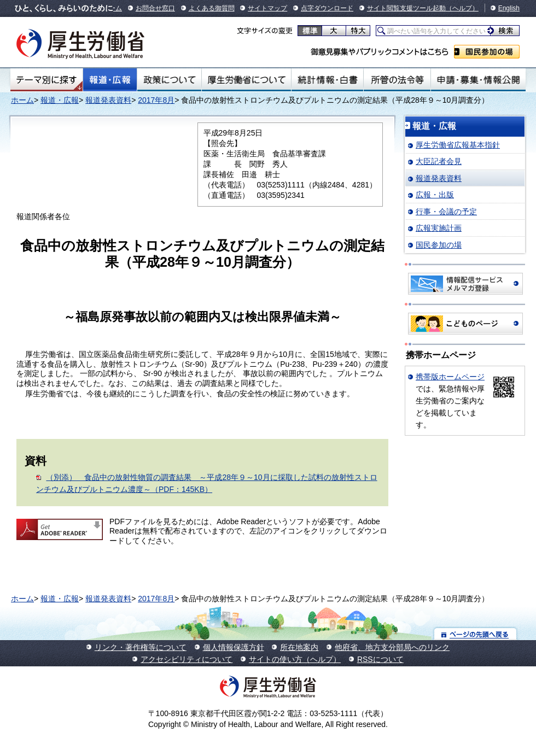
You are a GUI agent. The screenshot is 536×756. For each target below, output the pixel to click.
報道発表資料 (108, 100)
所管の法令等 (397, 80)
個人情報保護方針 (234, 647)
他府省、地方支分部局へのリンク (392, 647)
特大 (358, 31)
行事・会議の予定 (446, 212)
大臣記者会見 (439, 161)
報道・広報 (110, 80)
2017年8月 (156, 100)
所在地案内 (299, 647)
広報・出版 (435, 195)
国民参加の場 (487, 52)
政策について (169, 80)
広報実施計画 (439, 228)
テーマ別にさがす (46, 80)
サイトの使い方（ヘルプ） (295, 659)
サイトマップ (267, 8)
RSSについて (380, 659)
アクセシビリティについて (187, 659)
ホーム (22, 100)
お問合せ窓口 (155, 8)
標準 (310, 31)
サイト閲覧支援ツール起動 (406, 8)
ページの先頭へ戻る (476, 634)
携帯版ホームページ (450, 377)
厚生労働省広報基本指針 (458, 145)
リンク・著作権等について (141, 647)
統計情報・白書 (327, 80)
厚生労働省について (247, 80)
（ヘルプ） (462, 8)
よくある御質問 (212, 8)
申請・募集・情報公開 (478, 80)
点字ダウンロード (327, 8)
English (509, 8)
